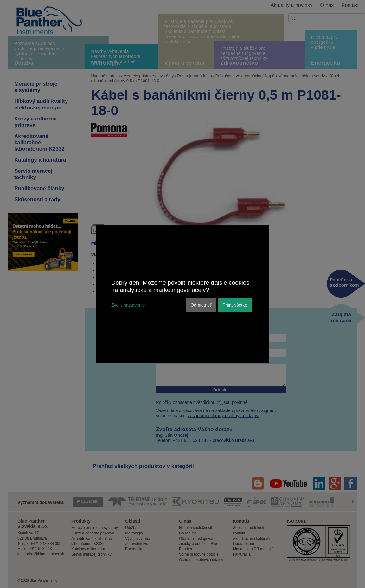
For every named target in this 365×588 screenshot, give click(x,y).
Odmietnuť (201, 305)
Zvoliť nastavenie (128, 305)
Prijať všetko (235, 305)
